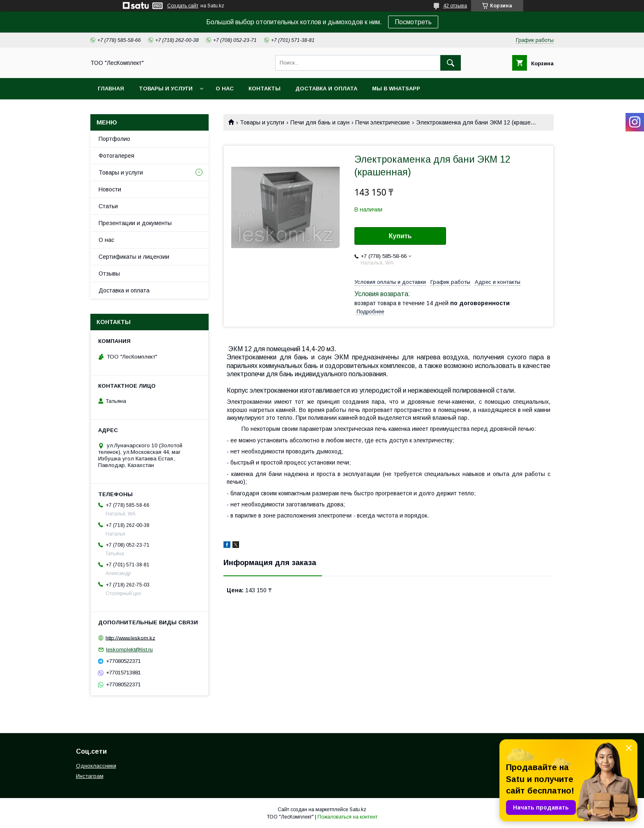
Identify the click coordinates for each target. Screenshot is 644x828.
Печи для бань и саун (320, 122)
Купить (400, 236)
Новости (110, 189)
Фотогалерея (116, 156)
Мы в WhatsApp (396, 89)
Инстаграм (90, 776)
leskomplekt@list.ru (129, 650)
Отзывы (109, 274)
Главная (111, 89)
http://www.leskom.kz (130, 638)
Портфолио (114, 139)
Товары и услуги (166, 89)
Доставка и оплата (326, 89)
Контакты (264, 89)
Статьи (108, 206)
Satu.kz (358, 810)
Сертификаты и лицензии (134, 257)
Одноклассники (96, 766)
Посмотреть (413, 22)
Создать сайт (183, 6)
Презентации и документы (135, 223)
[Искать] (451, 63)
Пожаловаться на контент (347, 817)
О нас (225, 89)
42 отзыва (455, 6)
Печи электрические (383, 122)
